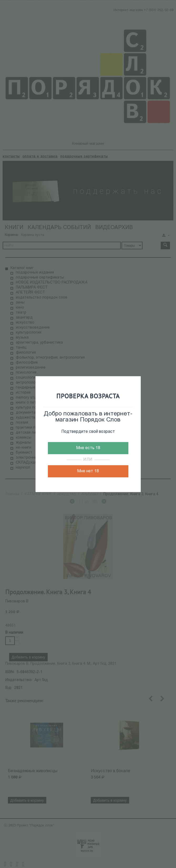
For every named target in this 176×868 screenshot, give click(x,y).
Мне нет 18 (88, 471)
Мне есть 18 (88, 448)
